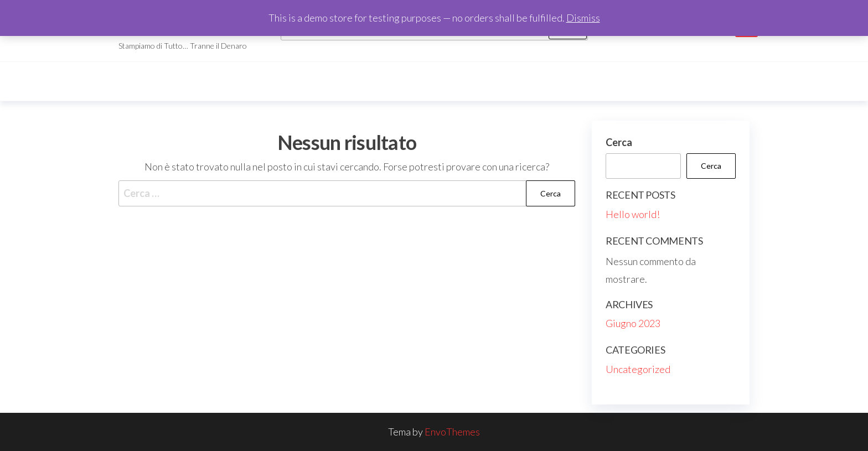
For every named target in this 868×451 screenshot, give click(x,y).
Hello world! (633, 214)
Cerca (619, 142)
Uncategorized (638, 369)
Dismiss (583, 18)
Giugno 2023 (633, 323)
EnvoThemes (452, 432)
